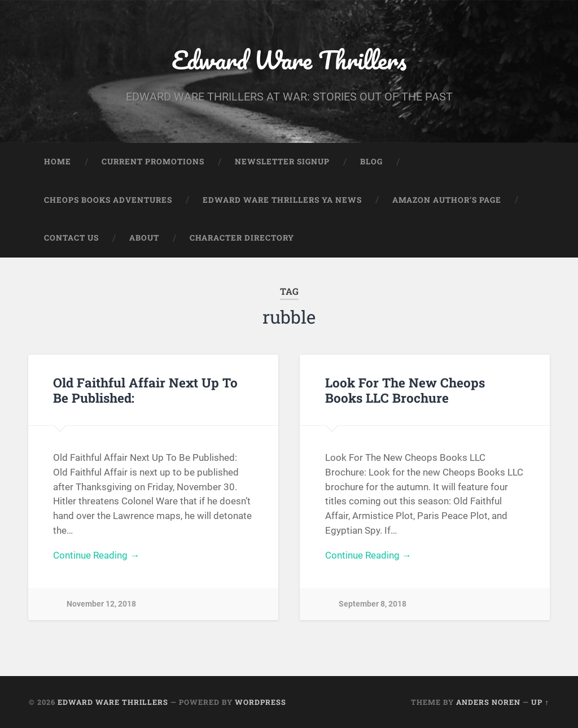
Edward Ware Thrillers (289, 60)
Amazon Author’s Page (447, 200)
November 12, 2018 (101, 604)
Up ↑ (540, 702)
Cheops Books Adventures (108, 200)
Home (58, 162)
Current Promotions (153, 162)
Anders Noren (488, 702)
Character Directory (242, 238)
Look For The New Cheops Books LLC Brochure (405, 390)
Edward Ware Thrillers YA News (282, 200)
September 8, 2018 (373, 604)
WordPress (260, 702)
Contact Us (71, 238)
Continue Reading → (96, 555)
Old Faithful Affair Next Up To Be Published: (145, 390)
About (144, 238)
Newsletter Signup (282, 162)
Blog (371, 162)
